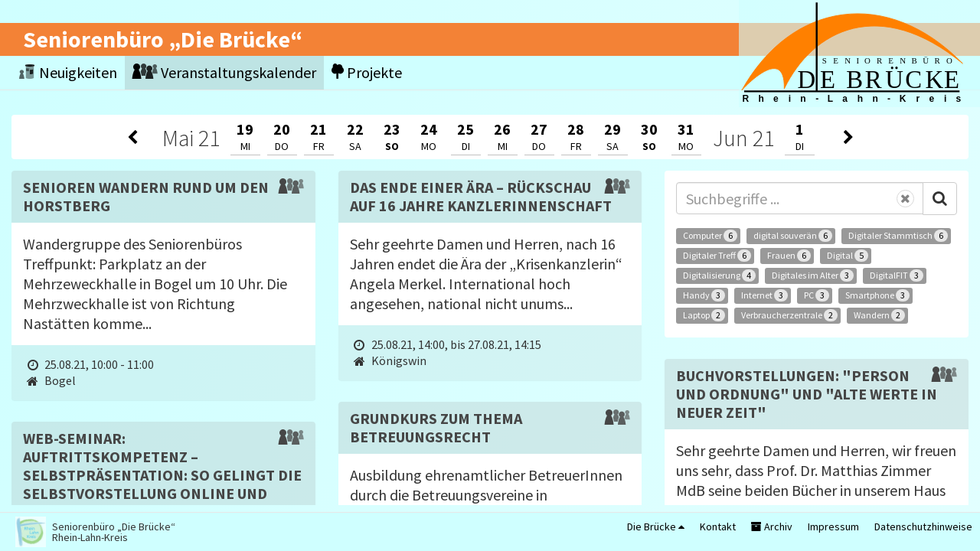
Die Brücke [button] (656, 527)
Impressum (833, 527)
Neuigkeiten (68, 72)
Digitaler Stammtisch (898, 236)
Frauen (789, 256)
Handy (704, 295)
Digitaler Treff (717, 256)
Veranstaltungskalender (224, 72)
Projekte (367, 72)
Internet (764, 295)
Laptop (704, 315)
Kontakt (718, 527)
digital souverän (793, 236)
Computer (710, 236)
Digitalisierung (719, 275)
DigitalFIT (897, 275)
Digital (848, 256)
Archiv (772, 527)
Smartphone (877, 295)
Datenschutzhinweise (923, 527)
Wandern (879, 315)
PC (817, 295)
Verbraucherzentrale (789, 315)
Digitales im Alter (813, 275)
